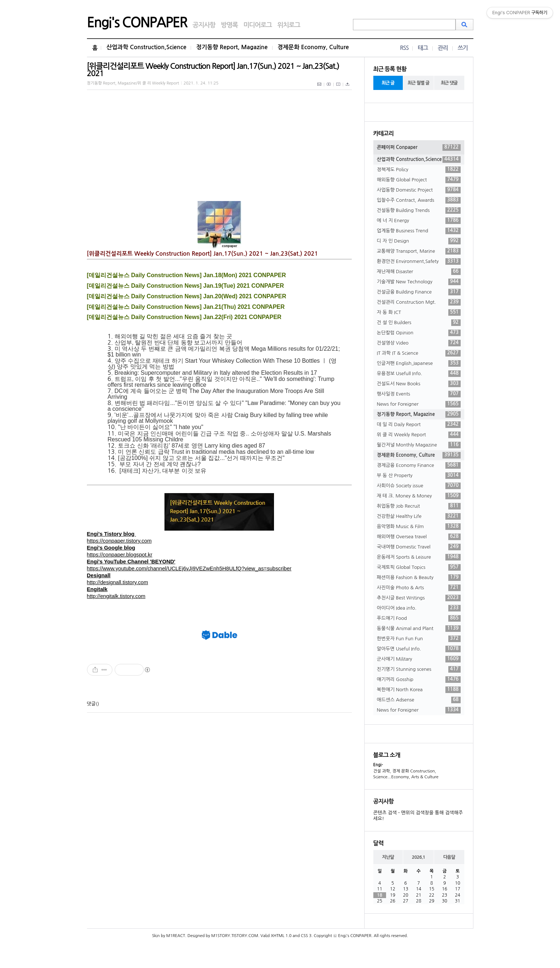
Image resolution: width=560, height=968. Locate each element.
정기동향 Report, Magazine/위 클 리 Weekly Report (133, 83)
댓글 (91, 704)
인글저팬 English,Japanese (419, 363)
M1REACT (176, 936)
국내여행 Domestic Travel (419, 547)
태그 (423, 48)
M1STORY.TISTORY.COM (235, 936)
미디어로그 (258, 25)
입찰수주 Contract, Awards (419, 200)
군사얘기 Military (419, 659)
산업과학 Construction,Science (146, 47)
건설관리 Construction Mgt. (419, 302)
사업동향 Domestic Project (419, 190)
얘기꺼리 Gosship (419, 680)
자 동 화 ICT (419, 312)
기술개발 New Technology (419, 282)
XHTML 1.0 (281, 936)
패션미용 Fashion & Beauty (419, 578)
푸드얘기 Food (419, 618)
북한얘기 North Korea (419, 690)
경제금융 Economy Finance (419, 465)
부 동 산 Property (419, 476)
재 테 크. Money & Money (419, 496)
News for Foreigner (419, 404)
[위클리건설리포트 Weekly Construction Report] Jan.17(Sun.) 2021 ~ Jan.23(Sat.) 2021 (213, 70)
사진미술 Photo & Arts (419, 588)
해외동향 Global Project (419, 180)
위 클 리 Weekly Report (419, 435)
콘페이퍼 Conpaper (419, 147)
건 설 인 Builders (419, 323)
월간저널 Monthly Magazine (419, 445)
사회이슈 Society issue (419, 486)
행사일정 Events (419, 394)
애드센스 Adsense (419, 700)
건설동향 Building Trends (419, 210)
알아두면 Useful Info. (419, 649)
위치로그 (289, 25)
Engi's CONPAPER (137, 23)
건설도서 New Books (419, 384)
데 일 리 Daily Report (419, 425)
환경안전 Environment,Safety (419, 261)
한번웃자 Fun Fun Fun (419, 639)
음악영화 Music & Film (419, 527)
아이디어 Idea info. (419, 608)
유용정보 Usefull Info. (419, 374)
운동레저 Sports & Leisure (419, 557)
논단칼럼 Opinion (419, 333)
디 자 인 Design (419, 241)
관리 (443, 48)
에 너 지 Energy (419, 221)
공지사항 (204, 25)
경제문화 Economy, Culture (313, 47)
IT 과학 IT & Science (419, 353)
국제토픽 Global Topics (419, 567)
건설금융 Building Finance (419, 292)
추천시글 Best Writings (419, 598)
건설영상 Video (419, 343)
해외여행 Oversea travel (419, 537)
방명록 (229, 25)
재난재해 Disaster (419, 272)
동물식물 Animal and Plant (419, 629)
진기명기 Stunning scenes (419, 669)
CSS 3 (306, 936)
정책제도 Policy (419, 170)
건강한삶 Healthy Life (419, 516)
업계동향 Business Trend (419, 231)
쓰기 (463, 48)
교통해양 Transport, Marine (419, 251)
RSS (404, 48)
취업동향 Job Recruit (419, 506)
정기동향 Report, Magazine (232, 47)
